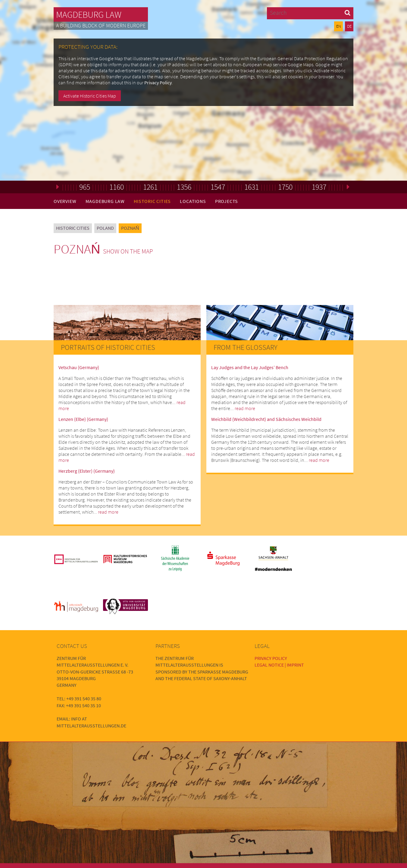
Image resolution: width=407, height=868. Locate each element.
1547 (218, 187)
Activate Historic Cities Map (90, 96)
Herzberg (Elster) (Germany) (87, 471)
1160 (117, 187)
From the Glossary (246, 347)
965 (85, 187)
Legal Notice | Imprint (279, 665)
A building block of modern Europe (101, 26)
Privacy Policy (158, 82)
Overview (65, 201)
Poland (105, 228)
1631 (252, 187)
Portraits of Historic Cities (108, 347)
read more (108, 512)
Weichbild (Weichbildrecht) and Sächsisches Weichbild (266, 419)
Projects (227, 201)
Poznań (130, 228)
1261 (150, 187)
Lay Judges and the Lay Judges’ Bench (250, 367)
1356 (184, 187)
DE (349, 26)
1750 (285, 187)
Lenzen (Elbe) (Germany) (83, 419)
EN (339, 26)
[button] (348, 12)
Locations (193, 201)
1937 (319, 187)
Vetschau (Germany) (79, 367)
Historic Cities (152, 201)
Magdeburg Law (89, 14)
